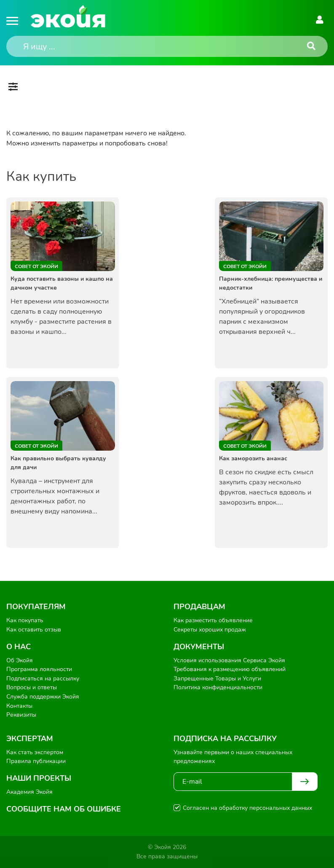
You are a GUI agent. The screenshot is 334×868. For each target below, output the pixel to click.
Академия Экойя (29, 792)
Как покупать (25, 620)
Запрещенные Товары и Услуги (217, 679)
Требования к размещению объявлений (230, 669)
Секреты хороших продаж (210, 630)
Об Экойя (20, 660)
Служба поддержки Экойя (43, 697)
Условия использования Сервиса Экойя (229, 660)
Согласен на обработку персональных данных (247, 808)
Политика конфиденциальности (218, 687)
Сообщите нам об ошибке (64, 809)
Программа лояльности (39, 669)
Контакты (19, 706)
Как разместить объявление (213, 620)
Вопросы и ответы (32, 687)
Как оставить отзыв (34, 630)
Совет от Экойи (36, 266)
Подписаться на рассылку (43, 679)
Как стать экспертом (35, 752)
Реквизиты (21, 715)
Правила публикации (36, 761)
